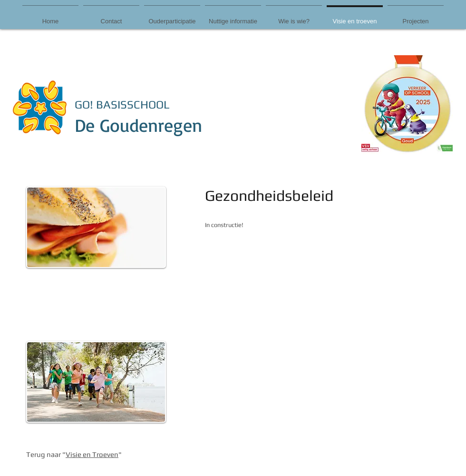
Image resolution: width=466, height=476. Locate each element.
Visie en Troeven (92, 454)
